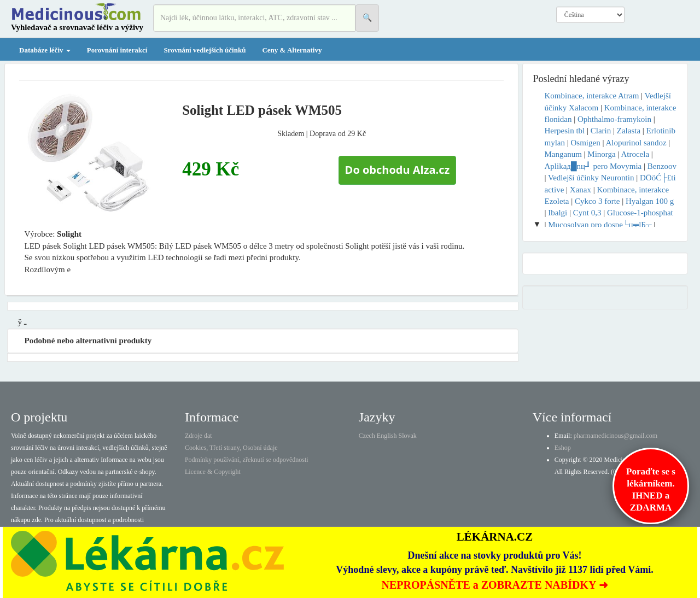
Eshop (563, 448)
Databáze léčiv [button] (45, 50)
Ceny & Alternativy (292, 50)
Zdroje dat (199, 436)
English (387, 436)
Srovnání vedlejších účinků (205, 50)
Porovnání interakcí (117, 50)
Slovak (408, 436)
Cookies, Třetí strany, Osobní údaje (231, 448)
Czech (367, 436)
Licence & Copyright (213, 472)
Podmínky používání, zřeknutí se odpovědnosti (247, 460)
